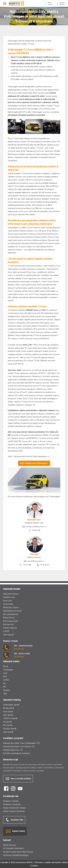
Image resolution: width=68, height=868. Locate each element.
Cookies (34, 866)
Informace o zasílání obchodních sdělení (51, 862)
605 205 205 (19, 649)
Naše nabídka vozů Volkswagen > (34, 463)
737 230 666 (19, 657)
